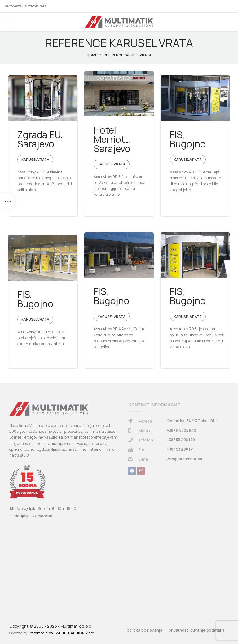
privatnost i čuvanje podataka (197, 630)
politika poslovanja (145, 630)
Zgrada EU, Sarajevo (40, 139)
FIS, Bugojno (188, 139)
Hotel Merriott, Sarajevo (112, 139)
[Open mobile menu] (8, 22)
